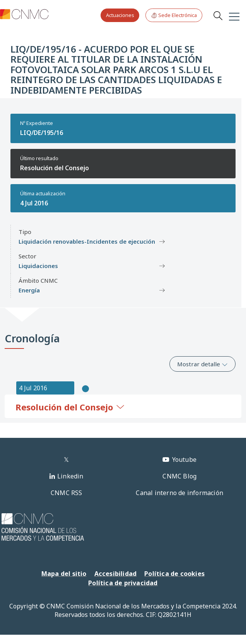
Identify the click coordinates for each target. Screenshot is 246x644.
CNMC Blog (179, 476)
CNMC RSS (67, 493)
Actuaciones (120, 15)
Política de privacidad (123, 583)
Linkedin (70, 476)
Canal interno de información (179, 493)
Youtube (184, 460)
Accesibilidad (116, 574)
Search (218, 15)
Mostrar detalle (202, 364)
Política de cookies (174, 574)
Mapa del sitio (64, 574)
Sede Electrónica (174, 15)
